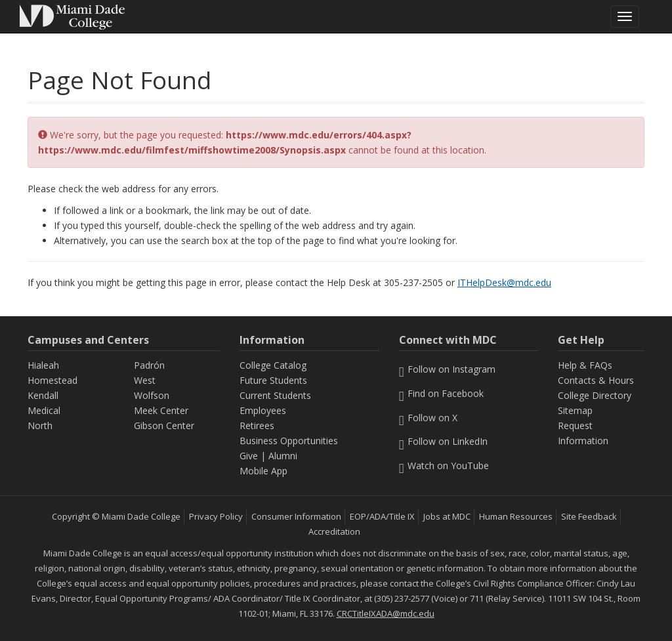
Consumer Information (296, 516)
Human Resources (516, 516)
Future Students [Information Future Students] (273, 380)
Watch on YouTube (444, 465)
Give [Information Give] (249, 456)
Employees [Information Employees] (263, 410)
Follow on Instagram (447, 369)
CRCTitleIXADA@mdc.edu (386, 613)
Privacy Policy (216, 516)
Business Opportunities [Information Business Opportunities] (289, 441)
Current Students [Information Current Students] (275, 395)
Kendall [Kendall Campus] (43, 395)
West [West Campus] (145, 380)
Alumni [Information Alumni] (283, 456)
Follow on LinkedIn (443, 441)
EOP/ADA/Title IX (382, 516)
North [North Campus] (40, 425)
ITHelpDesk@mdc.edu (504, 282)
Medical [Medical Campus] (44, 410)
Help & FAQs (585, 365)
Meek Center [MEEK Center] (161, 410)
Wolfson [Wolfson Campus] (152, 395)
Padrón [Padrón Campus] (149, 365)
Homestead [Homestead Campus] (52, 380)
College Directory (595, 395)
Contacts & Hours (596, 380)
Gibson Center (164, 425)
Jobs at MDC (447, 516)
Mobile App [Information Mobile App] (263, 471)
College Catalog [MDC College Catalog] (273, 365)
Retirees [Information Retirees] (257, 425)
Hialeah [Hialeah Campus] (43, 365)
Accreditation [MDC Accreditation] (334, 531)
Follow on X (428, 418)
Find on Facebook (441, 393)
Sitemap (575, 410)
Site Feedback (589, 516)
